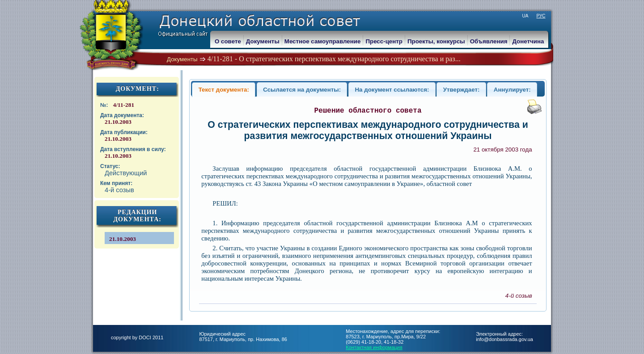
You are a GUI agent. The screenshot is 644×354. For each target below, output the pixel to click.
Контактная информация (374, 347)
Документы (182, 59)
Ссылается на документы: (302, 90)
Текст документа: (224, 90)
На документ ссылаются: (392, 90)
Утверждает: (462, 90)
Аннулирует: (512, 90)
